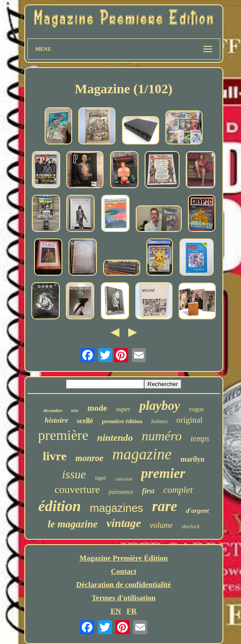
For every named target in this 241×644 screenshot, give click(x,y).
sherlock (191, 527)
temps (200, 439)
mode (97, 408)
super (123, 409)
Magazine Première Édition (124, 558)
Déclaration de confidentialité (123, 585)
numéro (162, 436)
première (63, 435)
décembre (53, 410)
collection (124, 479)
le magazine (73, 524)
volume (161, 525)
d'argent (198, 511)
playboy (160, 405)
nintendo (115, 438)
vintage (124, 523)
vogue (196, 409)
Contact (124, 571)
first (148, 491)
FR (132, 611)
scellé (85, 421)
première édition (122, 421)
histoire (56, 420)
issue (74, 474)
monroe (90, 458)
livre (55, 456)
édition (60, 506)
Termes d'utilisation (123, 598)
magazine (142, 454)
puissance (121, 492)
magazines (117, 508)
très (75, 410)
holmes (159, 421)
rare (165, 506)
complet (178, 490)
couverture (77, 489)
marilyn (192, 459)
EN (116, 611)
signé (100, 478)
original (189, 420)
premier (163, 473)
